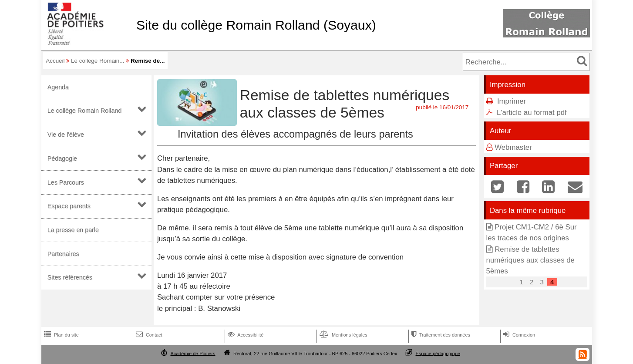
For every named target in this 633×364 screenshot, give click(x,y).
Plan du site (61, 335)
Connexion (518, 335)
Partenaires (63, 254)
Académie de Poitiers (193, 353)
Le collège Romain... (98, 61)
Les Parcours (66, 182)
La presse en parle (73, 230)
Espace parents (69, 206)
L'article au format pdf (532, 113)
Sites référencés (70, 277)
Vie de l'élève (66, 135)
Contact (148, 335)
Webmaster (513, 147)
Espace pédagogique (438, 353)
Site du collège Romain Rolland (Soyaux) (256, 25)
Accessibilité (245, 335)
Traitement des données (440, 335)
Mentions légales (343, 335)
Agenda (58, 87)
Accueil (55, 61)
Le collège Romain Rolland (85, 111)
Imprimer (512, 101)
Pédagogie (62, 158)
